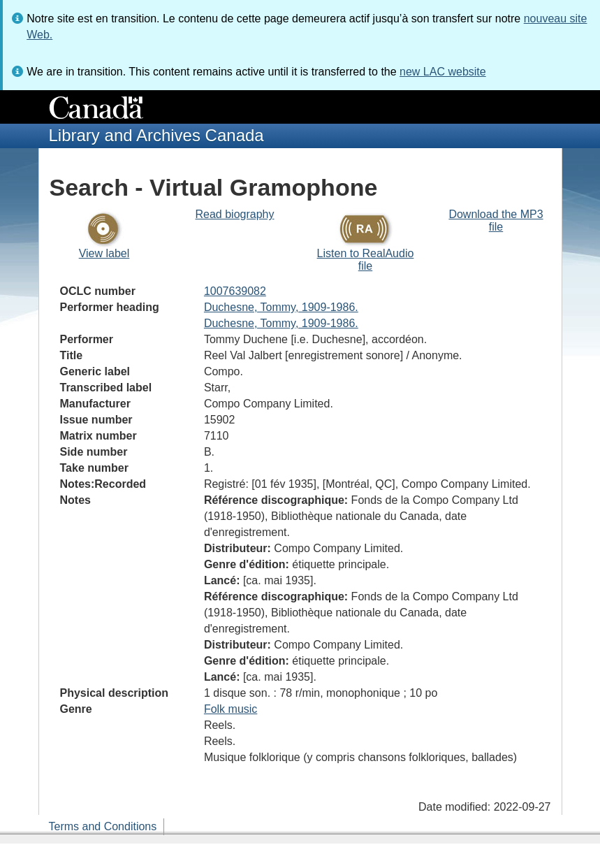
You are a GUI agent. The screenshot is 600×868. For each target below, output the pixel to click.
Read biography (235, 214)
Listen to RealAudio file (366, 260)
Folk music (231, 709)
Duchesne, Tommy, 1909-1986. (281, 307)
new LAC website (443, 72)
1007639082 (235, 291)
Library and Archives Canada (156, 135)
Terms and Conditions (103, 826)
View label (104, 253)
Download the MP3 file (496, 220)
